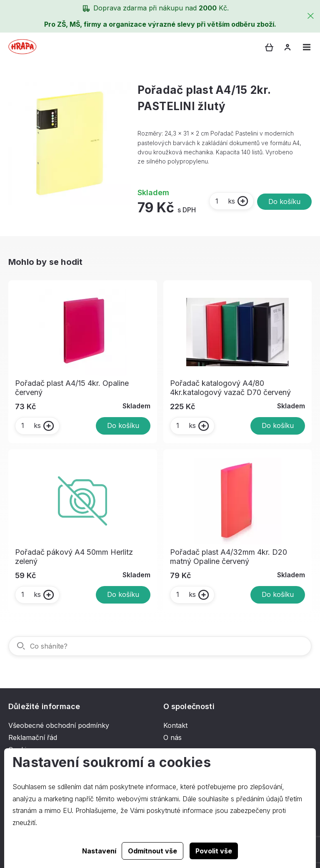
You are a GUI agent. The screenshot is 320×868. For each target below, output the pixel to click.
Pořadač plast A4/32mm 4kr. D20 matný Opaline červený (229, 557)
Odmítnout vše (152, 851)
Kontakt (175, 725)
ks (225, 201)
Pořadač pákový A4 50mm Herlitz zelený (74, 557)
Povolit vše (214, 851)
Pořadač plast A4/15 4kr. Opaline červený (72, 388)
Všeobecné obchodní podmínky (59, 725)
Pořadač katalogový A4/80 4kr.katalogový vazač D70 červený (230, 388)
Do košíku (284, 201)
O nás (172, 737)
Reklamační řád (33, 737)
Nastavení (99, 851)
